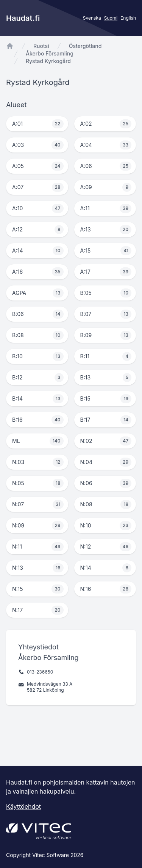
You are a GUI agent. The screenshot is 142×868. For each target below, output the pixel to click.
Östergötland (85, 46)
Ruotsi (41, 46)
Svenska (92, 18)
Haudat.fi (23, 18)
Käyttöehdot (23, 806)
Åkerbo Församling (50, 53)
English (128, 18)
